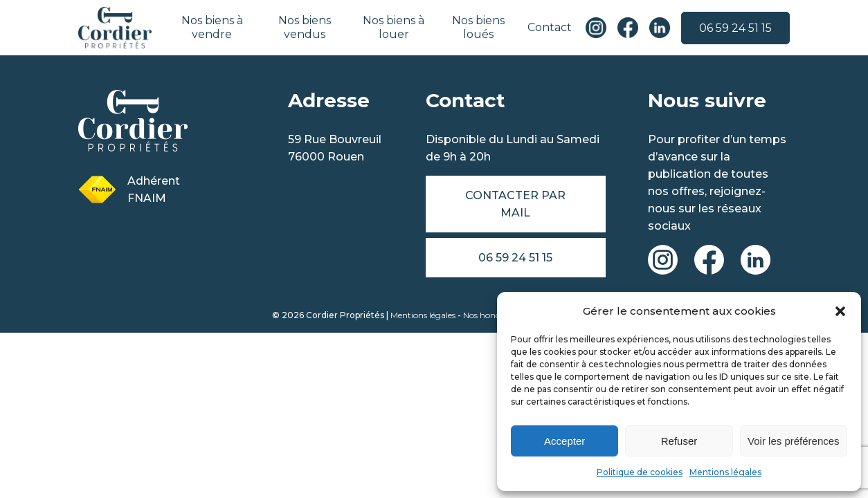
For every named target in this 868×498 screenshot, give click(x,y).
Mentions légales (725, 472)
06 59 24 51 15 (735, 28)
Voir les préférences (794, 441)
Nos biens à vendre (212, 27)
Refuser (679, 441)
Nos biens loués (478, 27)
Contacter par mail (515, 204)
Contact (550, 27)
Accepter (564, 441)
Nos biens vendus (305, 27)
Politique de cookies (640, 472)
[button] (840, 311)
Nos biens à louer (394, 27)
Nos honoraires (492, 315)
